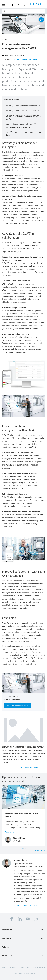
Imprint (4, 967)
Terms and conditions (39, 967)
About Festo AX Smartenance (33, 767)
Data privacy (13, 967)
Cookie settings (25, 967)
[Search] (24, 11)
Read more (10, 832)
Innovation (7, 39)
